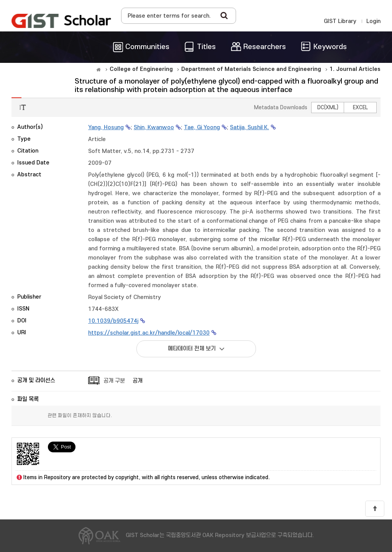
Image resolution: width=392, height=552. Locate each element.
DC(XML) (328, 108)
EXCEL (360, 108)
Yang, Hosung (106, 127)
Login (373, 21)
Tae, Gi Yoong (202, 127)
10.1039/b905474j (113, 321)
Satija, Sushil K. (249, 127)
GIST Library (340, 21)
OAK (61, 21)
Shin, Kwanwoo (154, 127)
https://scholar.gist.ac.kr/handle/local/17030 (149, 333)
